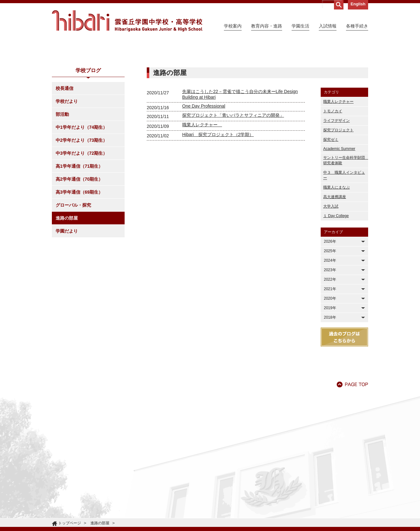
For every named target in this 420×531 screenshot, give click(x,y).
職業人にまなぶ (337, 245)
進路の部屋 (67, 276)
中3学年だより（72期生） (81, 211)
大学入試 (331, 264)
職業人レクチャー (202, 182)
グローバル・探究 (73, 263)
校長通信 (65, 146)
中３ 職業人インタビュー (344, 233)
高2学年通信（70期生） (79, 237)
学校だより (67, 159)
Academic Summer (339, 206)
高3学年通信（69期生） (79, 250)
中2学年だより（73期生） (81, 198)
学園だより (67, 289)
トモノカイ (333, 169)
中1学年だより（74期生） (81, 185)
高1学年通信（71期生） (79, 224)
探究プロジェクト (338, 188)
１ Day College (336, 273)
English (358, 4)
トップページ (70, 523)
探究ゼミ (331, 197)
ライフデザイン (337, 178)
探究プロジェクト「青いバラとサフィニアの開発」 (233, 173)
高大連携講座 (335, 254)
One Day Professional (204, 164)
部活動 (62, 172)
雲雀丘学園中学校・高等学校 (127, 21)
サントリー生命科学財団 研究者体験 (346, 218)
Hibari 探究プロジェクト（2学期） (218, 192)
